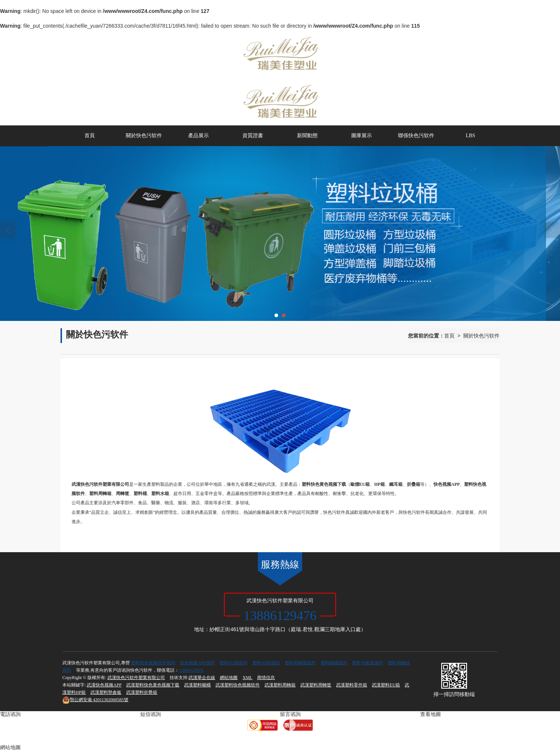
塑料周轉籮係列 (300, 663)
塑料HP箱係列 (266, 663)
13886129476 (191, 670)
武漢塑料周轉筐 (316, 685)
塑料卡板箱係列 (367, 663)
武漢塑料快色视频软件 (238, 685)
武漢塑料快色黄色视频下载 (153, 685)
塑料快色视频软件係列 (153, 663)
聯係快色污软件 (416, 136)
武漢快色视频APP (104, 685)
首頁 (90, 136)
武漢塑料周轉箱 (280, 685)
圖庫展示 (362, 136)
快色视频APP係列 (197, 663)
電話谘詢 (10, 714)
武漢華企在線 (202, 678)
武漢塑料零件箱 (352, 685)
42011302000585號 (95, 700)
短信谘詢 (151, 714)
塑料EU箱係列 (234, 663)
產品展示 (198, 136)
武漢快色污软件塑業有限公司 (136, 678)
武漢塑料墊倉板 (106, 692)
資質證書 (253, 136)
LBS (470, 136)
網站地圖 (229, 678)
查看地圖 (431, 714)
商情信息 (266, 678)
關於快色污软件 (144, 136)
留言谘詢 (290, 714)
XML (247, 678)
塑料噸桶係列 (334, 663)
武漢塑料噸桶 (197, 685)
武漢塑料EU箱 (386, 685)
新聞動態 (307, 136)
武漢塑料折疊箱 (142, 692)
